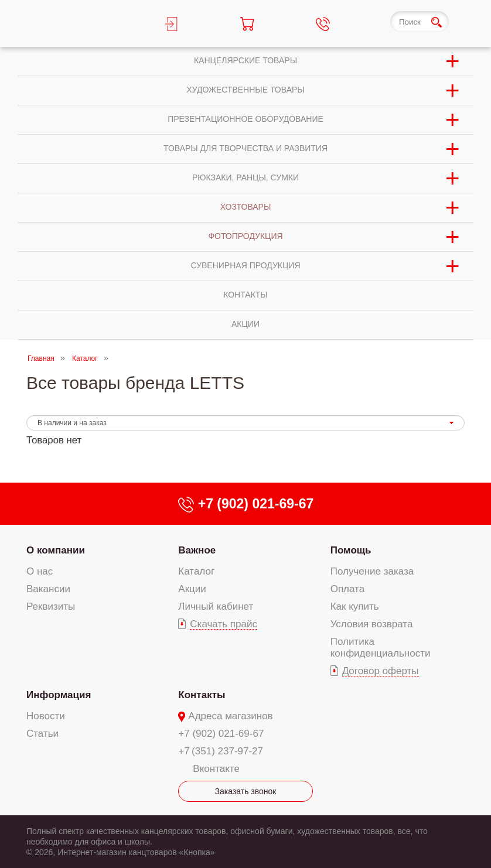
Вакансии (48, 589)
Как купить (355, 606)
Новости (46, 716)
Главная (41, 358)
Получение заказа (372, 571)
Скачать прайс (224, 624)
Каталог (85, 358)
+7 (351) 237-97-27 (221, 751)
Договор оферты (381, 671)
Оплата (347, 589)
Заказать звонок (246, 791)
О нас (40, 571)
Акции (192, 589)
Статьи (42, 734)
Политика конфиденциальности (381, 647)
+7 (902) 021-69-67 (221, 734)
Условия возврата (372, 624)
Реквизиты (51, 606)
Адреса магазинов (230, 716)
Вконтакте (216, 769)
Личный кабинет (216, 606)
